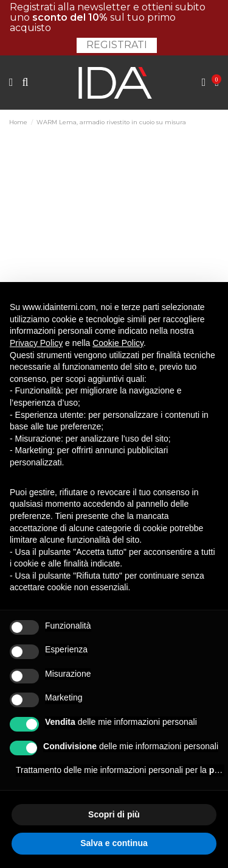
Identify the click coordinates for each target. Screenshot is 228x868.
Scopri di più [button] (114, 814)
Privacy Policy (36, 343)
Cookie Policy (118, 343)
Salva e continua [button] (114, 843)
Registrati (117, 45)
